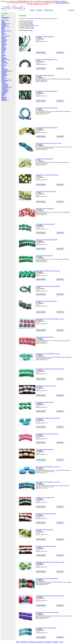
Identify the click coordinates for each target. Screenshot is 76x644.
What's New (4, 101)
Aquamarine (4, 23)
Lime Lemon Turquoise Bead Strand (44, 159)
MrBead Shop (24, 642)
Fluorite (3, 42)
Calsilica (3, 27)
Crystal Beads (4, 34)
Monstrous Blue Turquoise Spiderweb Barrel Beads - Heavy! (50, 369)
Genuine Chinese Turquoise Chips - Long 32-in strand (48, 143)
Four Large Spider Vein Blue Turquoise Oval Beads (48, 418)
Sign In (3, 16)
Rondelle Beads (4, 72)
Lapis (2, 57)
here (32, 21)
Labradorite (4, 55)
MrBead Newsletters (5, 100)
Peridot (3, 68)
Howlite (3, 51)
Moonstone (3, 61)
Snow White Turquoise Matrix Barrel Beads (46, 514)
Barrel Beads (4, 25)
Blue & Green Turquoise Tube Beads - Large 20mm (48, 482)
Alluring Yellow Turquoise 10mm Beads (45, 75)
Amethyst (3, 22)
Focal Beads (4, 43)
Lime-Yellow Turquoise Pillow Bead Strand (46, 191)
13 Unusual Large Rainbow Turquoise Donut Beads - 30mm (50, 596)
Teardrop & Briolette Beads (6, 80)
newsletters (55, 642)
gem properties (39, 642)
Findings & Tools (4, 40)
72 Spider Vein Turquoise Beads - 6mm (45, 498)
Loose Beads (4, 59)
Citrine (3, 33)
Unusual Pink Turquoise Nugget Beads (45, 209)
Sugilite (3, 77)
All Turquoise (4, 89)
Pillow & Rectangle (5, 69)
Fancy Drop (4, 39)
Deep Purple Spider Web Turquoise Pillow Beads (47, 612)
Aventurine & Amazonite (6, 24)
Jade (2, 53)
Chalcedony (4, 29)
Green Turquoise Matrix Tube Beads (44, 256)
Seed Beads (4, 74)
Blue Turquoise (5, 84)
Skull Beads (4, 76)
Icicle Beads (4, 52)
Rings (3, 96)
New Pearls (4, 99)
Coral (2, 35)
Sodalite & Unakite (5, 75)
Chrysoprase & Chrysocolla (6, 31)
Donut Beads (4, 37)
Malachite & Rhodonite (6, 59)
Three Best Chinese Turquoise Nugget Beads (46, 91)
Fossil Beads (4, 44)
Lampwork (3, 56)
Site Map (31, 642)
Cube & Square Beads (6, 36)
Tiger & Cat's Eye (5, 81)
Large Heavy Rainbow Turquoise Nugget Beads (47, 578)
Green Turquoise (5, 84)
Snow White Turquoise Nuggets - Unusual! (46, 386)
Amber (3, 21)
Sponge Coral (4, 76)
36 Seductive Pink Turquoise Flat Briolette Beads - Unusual (50, 319)
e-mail (61, 642)
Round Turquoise (5, 88)
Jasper (3, 54)
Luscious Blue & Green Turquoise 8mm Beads (47, 108)
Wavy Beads (4, 93)
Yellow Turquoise (5, 86)
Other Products (4, 97)
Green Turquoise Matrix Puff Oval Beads (45, 224)
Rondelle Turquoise (5, 90)
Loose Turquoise (5, 91)
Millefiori (3, 60)
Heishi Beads (4, 50)
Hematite (3, 50)
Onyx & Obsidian (5, 63)
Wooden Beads (4, 93)
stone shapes (48, 642)
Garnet (3, 46)
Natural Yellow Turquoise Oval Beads (44, 530)
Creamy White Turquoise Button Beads (45, 449)
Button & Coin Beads (5, 26)
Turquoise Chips (5, 92)
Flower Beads (4, 42)
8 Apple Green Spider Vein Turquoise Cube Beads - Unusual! (50, 562)
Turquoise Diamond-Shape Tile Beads (45, 402)
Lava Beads (4, 58)
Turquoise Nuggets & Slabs (7, 87)
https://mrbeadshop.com (62, 3)
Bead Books (4, 25)
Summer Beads (4, 78)
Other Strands (4, 65)
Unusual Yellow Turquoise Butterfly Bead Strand (47, 175)
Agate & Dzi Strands (5, 20)
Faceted (3, 38)
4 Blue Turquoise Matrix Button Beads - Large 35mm (48, 467)
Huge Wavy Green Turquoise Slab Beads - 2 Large (48, 354)
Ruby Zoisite (4, 73)
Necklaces (3, 95)
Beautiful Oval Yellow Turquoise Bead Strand (46, 301)
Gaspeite (3, 47)
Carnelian (3, 28)
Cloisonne (3, 33)
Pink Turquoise (5, 85)
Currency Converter (5, 17)
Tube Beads (4, 82)
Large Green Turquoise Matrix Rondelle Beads (47, 240)
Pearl (2, 67)
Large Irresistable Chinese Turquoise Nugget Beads (48, 286)
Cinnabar (3, 32)
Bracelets (3, 94)
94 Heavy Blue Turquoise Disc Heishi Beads (46, 628)
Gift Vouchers (4, 98)
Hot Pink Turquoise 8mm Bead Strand (45, 337)
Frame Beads (4, 45)
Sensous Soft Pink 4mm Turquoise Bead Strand (47, 434)
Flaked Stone (4, 41)
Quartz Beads (4, 70)
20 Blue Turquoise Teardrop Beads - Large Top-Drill (48, 271)
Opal (2, 64)
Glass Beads (4, 48)
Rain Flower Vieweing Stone (7, 71)
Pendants (3, 67)
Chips (3, 30)
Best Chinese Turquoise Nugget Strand (45, 36)
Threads (3, 79)
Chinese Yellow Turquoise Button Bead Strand (46, 128)
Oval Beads (4, 66)
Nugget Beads (4, 62)
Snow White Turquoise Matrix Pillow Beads (46, 546)
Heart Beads (4, 49)
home (18, 642)
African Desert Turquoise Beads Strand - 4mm (46, 60)
